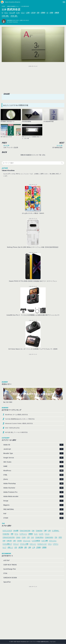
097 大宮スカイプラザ (6, 137)
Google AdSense (40, 537)
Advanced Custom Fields (9, 537)
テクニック (16, 544)
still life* (7, 560)
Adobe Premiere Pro (33, 492)
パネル (18, 12)
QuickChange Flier (10, 569)
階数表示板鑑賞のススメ (13, 6)
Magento (33, 505)
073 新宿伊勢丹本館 (49, 122)
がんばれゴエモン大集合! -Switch (33, 213)
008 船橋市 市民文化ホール (8, 122)
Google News (40, 531)
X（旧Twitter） (56, 531)
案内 (38, 12)
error (33, 537)
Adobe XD (33, 445)
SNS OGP (10, 541)
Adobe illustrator (33, 488)
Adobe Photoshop (33, 484)
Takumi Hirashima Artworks (13, 2)
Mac (56, 537)
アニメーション (27, 541)
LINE (50, 531)
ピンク (23, 12)
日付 (16, 547)
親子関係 (21, 547)
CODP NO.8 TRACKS (10, 565)
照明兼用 (43, 12)
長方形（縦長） (14, 16)
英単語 (52, 12)
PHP (33, 514)
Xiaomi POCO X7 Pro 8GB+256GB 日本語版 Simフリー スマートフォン (33, 281)
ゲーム (17, 534)
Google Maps (6, 534)
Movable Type (33, 453)
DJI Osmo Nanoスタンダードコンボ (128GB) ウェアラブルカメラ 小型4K (33, 349)
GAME (33, 466)
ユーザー (42, 534)
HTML (33, 475)
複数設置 (57, 12)
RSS (4, 541)
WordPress (33, 471)
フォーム (47, 534)
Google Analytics (49, 537)
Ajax (33, 531)
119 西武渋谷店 (25, 6)
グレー (7, 12)
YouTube (20, 541)
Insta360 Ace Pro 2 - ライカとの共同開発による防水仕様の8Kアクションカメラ (33, 315)
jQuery (33, 479)
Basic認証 (16, 531)
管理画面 (45, 547)
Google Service (33, 458)
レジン (36, 534)
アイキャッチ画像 (24, 544)
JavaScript (33, 449)
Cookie (24, 537)
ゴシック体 (12, 12)
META (61, 537)
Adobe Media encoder (33, 497)
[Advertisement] (19, 80)
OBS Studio (33, 462)
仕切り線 (34, 12)
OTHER (33, 518)
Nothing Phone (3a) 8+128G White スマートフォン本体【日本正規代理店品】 (33, 247)
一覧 (34, 547)
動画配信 (31, 534)
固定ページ (11, 547)
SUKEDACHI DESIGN (10, 578)
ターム (50, 544)
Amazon (19, 537)
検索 (46, 531)
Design (33, 501)
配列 (26, 547)
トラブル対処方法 (36, 541)
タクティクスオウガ (8, 531)
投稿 (30, 547)
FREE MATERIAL (33, 509)
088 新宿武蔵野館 (27, 122)
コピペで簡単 (45, 541)
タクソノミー (33, 544)
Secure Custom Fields (25, 531)
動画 (12, 534)
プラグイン (56, 544)
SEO (15, 541)
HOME (3, 6)
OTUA (5, 573)
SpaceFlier (7, 582)
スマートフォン (53, 541)
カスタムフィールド (42, 544)
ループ (5, 547)
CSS (29, 537)
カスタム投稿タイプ (8, 544)
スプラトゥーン (24, 534)
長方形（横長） (6, 16)
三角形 (28, 12)
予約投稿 (39, 547)
